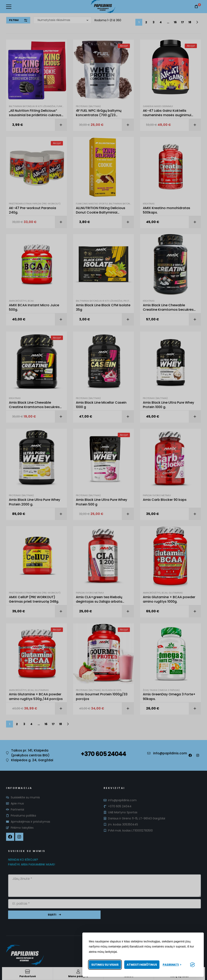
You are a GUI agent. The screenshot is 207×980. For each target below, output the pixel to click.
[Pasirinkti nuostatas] (172, 965)
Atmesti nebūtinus (142, 965)
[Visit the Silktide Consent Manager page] (192, 965)
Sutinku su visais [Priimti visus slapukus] (105, 965)
